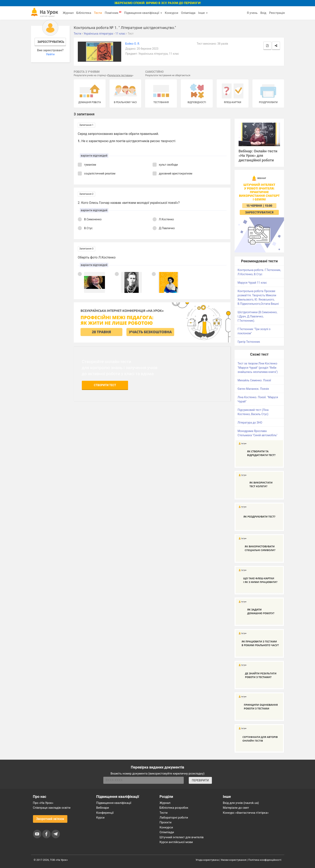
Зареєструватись (51, 42)
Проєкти (166, 822)
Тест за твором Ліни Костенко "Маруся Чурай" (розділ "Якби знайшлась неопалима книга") (258, 368)
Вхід (263, 13)
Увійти (50, 54)
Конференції (105, 813)
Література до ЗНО (250, 423)
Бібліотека (84, 13)
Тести (98, 13)
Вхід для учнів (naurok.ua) (241, 803)
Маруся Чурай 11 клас (252, 283)
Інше (203, 13)
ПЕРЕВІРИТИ (200, 780)
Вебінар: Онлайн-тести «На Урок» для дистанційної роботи (258, 156)
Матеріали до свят (236, 808)
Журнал (68, 13)
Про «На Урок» (43, 803)
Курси (100, 818)
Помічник (113, 13)
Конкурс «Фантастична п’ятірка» (246, 813)
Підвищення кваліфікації (143, 13)
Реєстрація (277, 13)
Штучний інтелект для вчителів (182, 837)
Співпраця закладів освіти (52, 808)
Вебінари (103, 808)
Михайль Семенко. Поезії (254, 380)
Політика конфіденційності (265, 860)
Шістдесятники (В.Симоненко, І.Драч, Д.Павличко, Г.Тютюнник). (257, 316)
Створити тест (105, 385)
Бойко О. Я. (132, 44)
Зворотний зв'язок (50, 819)
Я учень (252, 13)
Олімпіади (167, 832)
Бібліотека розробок (174, 808)
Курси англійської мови (176, 842)
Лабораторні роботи (174, 818)
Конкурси (172, 13)
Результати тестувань (120, 75)
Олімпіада (188, 13)
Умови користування (234, 860)
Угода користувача (207, 860)
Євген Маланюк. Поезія (253, 389)
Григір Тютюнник (249, 342)
